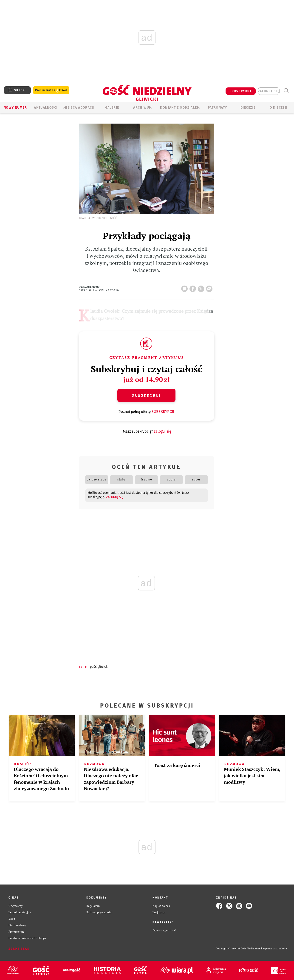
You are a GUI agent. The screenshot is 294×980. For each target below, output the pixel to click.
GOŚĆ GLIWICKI (99, 667)
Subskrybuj (146, 395)
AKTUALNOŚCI (46, 108)
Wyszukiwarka (286, 91)
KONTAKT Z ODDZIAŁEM (180, 108)
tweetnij (202, 287)
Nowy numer (15, 108)
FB (194, 287)
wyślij (210, 287)
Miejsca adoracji (79, 108)
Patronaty (218, 108)
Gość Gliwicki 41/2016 (99, 290)
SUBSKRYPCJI (163, 411)
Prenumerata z (51, 90)
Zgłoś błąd (19, 949)
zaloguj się (269, 91)
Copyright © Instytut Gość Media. (235, 949)
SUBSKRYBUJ (240, 91)
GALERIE (112, 108)
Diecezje (248, 108)
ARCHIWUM (143, 108)
